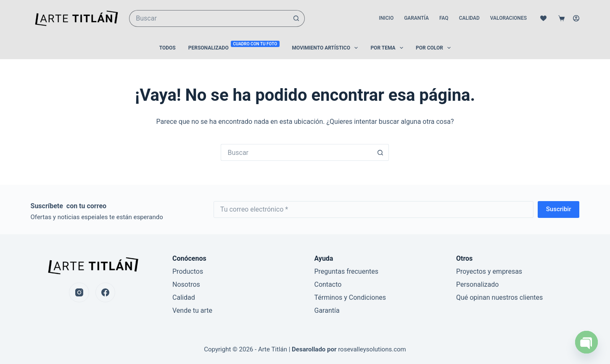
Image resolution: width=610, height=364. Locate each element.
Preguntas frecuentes (346, 271)
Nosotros (186, 284)
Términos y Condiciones (350, 297)
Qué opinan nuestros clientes (499, 297)
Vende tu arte (192, 310)
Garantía (416, 18)
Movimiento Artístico (327, 48)
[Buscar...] (209, 18)
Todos (168, 48)
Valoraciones (508, 18)
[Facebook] (106, 293)
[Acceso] (576, 18)
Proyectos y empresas (489, 271)
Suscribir (559, 209)
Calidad (469, 18)
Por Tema (388, 48)
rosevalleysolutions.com (372, 349)
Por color (435, 48)
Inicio (386, 18)
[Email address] (374, 209)
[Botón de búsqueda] (296, 18)
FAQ (444, 18)
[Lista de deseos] (543, 18)
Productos (188, 271)
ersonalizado (479, 284)
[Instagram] (79, 293)
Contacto (328, 284)
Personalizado (234, 48)
